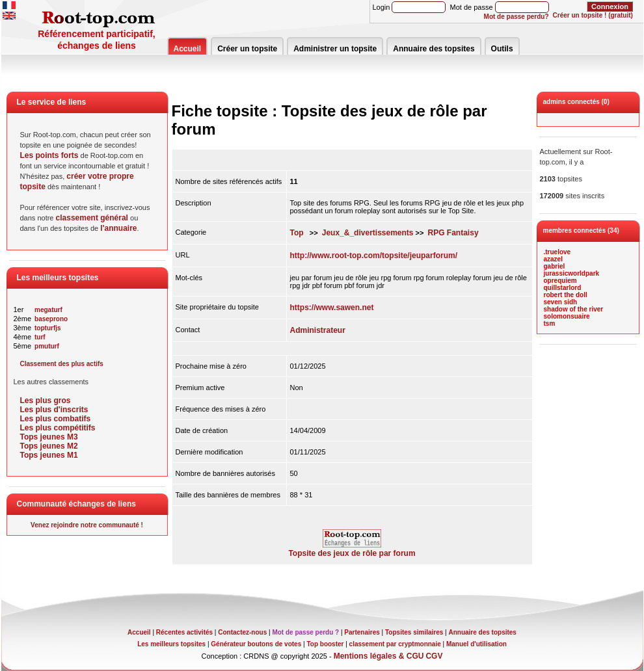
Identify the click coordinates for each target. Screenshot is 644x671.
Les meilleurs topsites (171, 644)
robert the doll (566, 295)
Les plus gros (46, 401)
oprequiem (560, 281)
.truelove (557, 252)
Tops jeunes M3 (49, 437)
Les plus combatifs (56, 419)
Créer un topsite (247, 49)
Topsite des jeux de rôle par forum (352, 550)
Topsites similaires (414, 632)
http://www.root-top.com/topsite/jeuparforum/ (374, 256)
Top (297, 233)
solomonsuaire (567, 316)
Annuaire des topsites (434, 49)
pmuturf (47, 346)
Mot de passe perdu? (517, 17)
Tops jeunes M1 (49, 455)
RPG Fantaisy (453, 233)
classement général (92, 218)
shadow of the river (574, 309)
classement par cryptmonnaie (395, 644)
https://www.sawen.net (332, 308)
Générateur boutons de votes (256, 644)
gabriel (555, 266)
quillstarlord (563, 288)
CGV (434, 656)
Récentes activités (184, 632)
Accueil (188, 49)
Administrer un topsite (335, 49)
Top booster (325, 644)
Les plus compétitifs (58, 428)
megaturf (48, 310)
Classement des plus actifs (62, 364)
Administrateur (318, 330)
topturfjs (48, 328)
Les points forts (49, 155)
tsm (550, 323)
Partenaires (362, 632)
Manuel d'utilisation (476, 644)
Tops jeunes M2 (49, 446)
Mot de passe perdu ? (305, 632)
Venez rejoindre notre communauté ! (87, 525)
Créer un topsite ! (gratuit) (593, 15)
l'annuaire (118, 228)
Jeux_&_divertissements (368, 233)
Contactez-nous (242, 632)
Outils (502, 49)
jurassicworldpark (572, 273)
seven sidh (561, 302)
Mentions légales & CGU (379, 656)
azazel (553, 259)
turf (40, 337)
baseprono (51, 319)
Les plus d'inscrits (54, 410)
